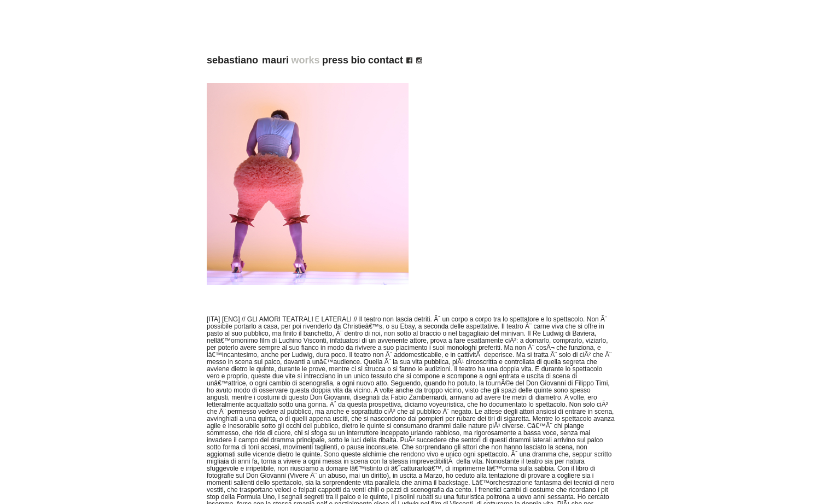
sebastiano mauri (248, 60)
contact (386, 60)
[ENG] (231, 319)
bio (358, 60)
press (335, 60)
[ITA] (213, 319)
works (306, 60)
